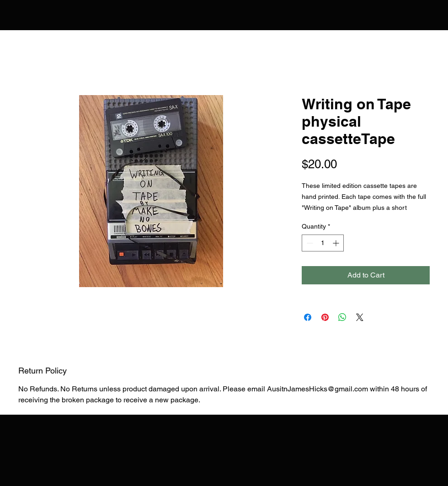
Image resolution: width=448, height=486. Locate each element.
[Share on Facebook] (308, 317)
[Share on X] (360, 317)
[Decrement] (309, 243)
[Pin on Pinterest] (325, 317)
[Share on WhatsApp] (342, 317)
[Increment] (337, 243)
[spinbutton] (323, 243)
